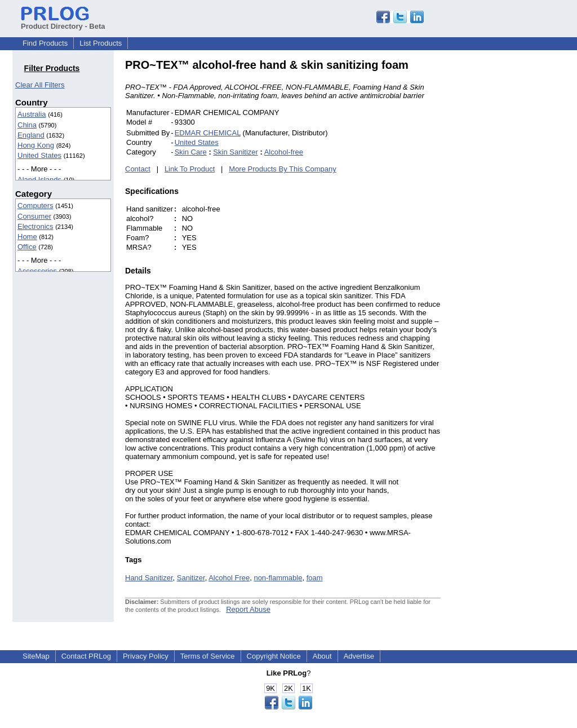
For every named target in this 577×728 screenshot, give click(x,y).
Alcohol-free (284, 152)
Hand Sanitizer (149, 578)
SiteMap (36, 656)
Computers (35, 206)
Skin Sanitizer (235, 152)
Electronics (35, 226)
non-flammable (278, 578)
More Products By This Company (283, 169)
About (322, 656)
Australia (32, 114)
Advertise (359, 656)
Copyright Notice (274, 656)
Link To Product (190, 169)
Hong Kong (36, 145)
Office (27, 247)
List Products (101, 43)
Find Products (45, 43)
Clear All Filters (40, 85)
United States (39, 155)
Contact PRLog (86, 656)
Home (27, 237)
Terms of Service (208, 656)
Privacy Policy (146, 656)
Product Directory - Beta (63, 22)
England (31, 135)
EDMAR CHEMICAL (208, 133)
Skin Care (191, 152)
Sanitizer (191, 578)
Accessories (37, 271)
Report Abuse (248, 609)
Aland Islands (39, 180)
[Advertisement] (517, 228)
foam (315, 578)
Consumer (34, 216)
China (27, 125)
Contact (138, 169)
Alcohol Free (229, 578)
